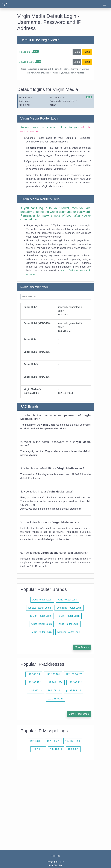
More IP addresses (79, 714)
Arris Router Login (68, 600)
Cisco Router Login (41, 624)
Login (77, 52)
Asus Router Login (42, 600)
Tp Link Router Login (68, 616)
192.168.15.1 (34, 682)
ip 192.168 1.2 (73, 691)
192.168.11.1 (75, 682)
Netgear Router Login (69, 632)
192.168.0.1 (26, 52)
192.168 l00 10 (56, 699)
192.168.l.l (35, 741)
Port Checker (55, 866)
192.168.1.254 (55, 682)
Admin (87, 52)
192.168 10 (54, 691)
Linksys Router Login (39, 608)
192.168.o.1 (53, 741)
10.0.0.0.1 (73, 749)
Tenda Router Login (68, 624)
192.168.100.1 (27, 62)
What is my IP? (56, 862)
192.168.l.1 (56, 749)
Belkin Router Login (41, 632)
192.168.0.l (38, 749)
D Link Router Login (41, 616)
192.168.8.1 (34, 674)
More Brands (82, 647)
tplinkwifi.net (36, 691)
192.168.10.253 (74, 674)
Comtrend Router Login (69, 608)
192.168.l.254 (73, 741)
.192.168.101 (53, 674)
